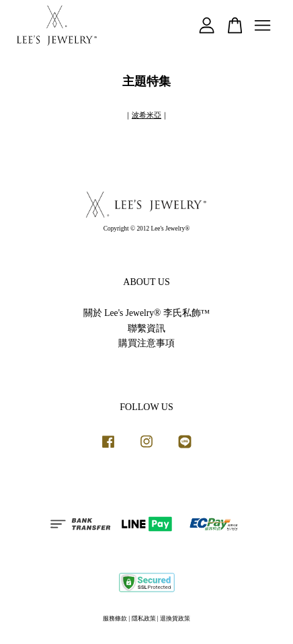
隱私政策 (144, 618)
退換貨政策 (175, 618)
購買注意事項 (146, 343)
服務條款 (115, 618)
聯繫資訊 (146, 328)
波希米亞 (146, 115)
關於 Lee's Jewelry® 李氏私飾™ (146, 313)
